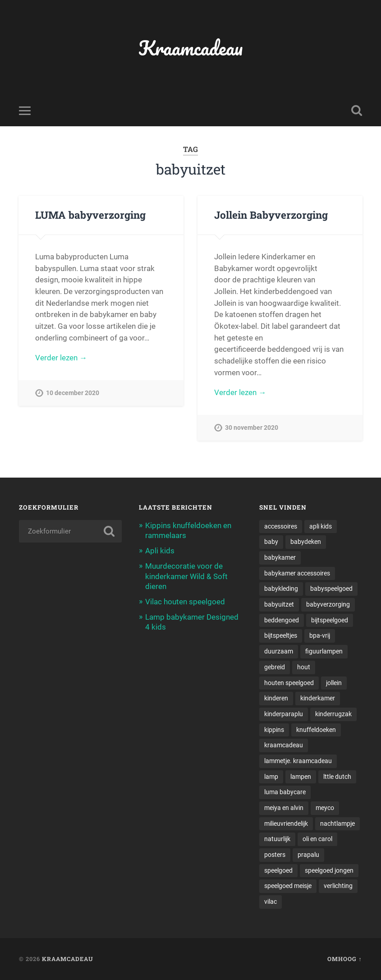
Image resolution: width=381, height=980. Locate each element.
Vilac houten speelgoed (185, 602)
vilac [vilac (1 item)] (271, 902)
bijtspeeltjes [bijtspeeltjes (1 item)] (281, 635)
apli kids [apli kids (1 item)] (321, 526)
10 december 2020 (73, 393)
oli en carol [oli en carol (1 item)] (317, 839)
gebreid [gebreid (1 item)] (275, 667)
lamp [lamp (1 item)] (271, 777)
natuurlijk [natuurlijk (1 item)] (277, 839)
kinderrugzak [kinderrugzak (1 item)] (333, 714)
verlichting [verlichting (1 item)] (338, 886)
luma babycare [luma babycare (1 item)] (285, 792)
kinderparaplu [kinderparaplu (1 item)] (284, 714)
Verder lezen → (61, 358)
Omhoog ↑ (344, 959)
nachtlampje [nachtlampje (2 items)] (337, 824)
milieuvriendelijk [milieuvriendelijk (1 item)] (286, 824)
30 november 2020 (252, 428)
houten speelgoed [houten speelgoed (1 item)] (289, 683)
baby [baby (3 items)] (271, 542)
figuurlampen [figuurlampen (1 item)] (324, 651)
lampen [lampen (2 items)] (301, 777)
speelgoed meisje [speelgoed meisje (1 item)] (288, 886)
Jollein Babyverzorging (271, 215)
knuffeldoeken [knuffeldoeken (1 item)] (316, 730)
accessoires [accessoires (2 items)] (281, 526)
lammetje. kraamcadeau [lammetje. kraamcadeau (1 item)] (298, 761)
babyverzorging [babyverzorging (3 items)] (328, 604)
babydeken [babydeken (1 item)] (306, 542)
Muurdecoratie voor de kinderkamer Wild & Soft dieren (186, 576)
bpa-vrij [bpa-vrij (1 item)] (320, 635)
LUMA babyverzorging (90, 215)
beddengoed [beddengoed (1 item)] (282, 620)
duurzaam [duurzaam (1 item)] (279, 651)
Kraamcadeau (190, 48)
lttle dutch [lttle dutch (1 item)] (337, 777)
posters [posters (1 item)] (275, 855)
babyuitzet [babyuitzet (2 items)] (279, 604)
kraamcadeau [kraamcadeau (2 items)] (284, 745)
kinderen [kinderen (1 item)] (276, 698)
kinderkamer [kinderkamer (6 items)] (318, 698)
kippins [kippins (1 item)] (274, 730)
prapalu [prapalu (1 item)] (308, 855)
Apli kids (160, 551)
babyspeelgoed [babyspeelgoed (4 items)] (331, 589)
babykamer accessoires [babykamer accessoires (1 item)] (297, 573)
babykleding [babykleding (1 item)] (281, 589)
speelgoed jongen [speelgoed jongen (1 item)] (329, 870)
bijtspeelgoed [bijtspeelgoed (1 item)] (330, 620)
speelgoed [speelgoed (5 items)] (278, 870)
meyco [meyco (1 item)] (325, 808)
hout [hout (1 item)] (304, 667)
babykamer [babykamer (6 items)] (280, 557)
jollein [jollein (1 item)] (334, 683)
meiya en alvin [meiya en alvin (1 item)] (284, 808)
